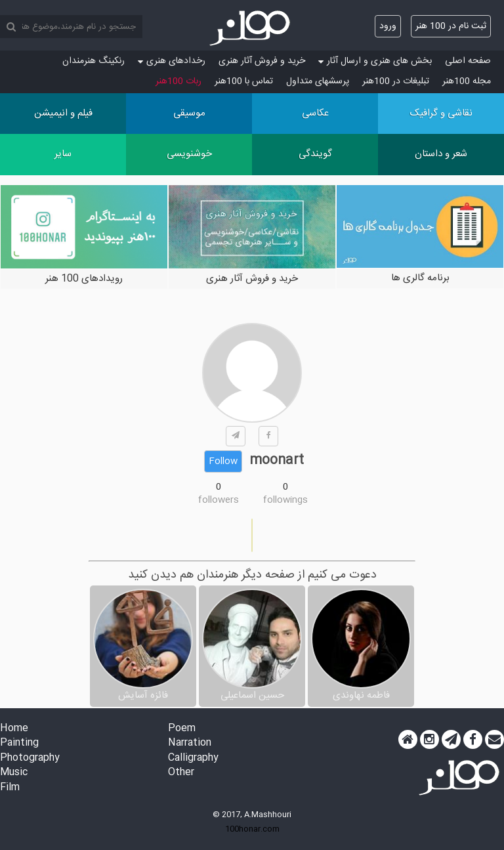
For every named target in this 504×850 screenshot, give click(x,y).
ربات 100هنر (178, 81)
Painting (19, 743)
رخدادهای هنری (172, 61)
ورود (388, 26)
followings (285, 500)
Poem (182, 729)
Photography (30, 758)
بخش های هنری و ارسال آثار (375, 61)
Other (181, 773)
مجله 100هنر (467, 81)
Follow (223, 461)
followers (219, 500)
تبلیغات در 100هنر (396, 81)
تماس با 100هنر (244, 81)
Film (10, 788)
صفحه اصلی (468, 61)
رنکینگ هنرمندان (94, 61)
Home (14, 729)
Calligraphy (193, 758)
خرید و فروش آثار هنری (262, 61)
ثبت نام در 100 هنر (451, 26)
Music (14, 773)
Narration (190, 743)
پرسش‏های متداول (318, 81)
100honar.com (252, 829)
